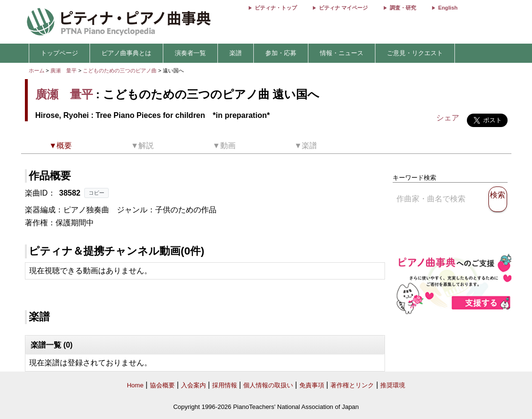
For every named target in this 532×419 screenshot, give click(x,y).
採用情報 (225, 385)
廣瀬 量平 (63, 70)
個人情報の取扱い (268, 385)
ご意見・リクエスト (415, 53)
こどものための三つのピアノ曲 (120, 70)
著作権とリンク (352, 385)
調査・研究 (403, 8)
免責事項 (312, 385)
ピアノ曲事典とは (126, 53)
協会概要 (162, 385)
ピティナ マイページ (343, 8)
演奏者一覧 (190, 53)
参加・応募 (281, 53)
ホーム (37, 70)
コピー (96, 193)
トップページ (59, 53)
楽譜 (236, 53)
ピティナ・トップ (276, 8)
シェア (448, 118)
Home (135, 385)
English (448, 8)
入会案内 (193, 385)
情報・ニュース (342, 53)
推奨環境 (393, 385)
